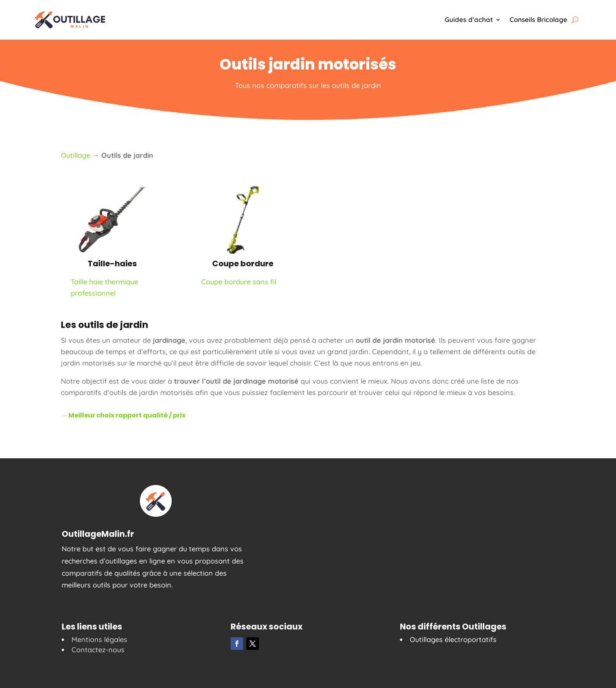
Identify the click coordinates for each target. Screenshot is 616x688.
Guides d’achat (469, 19)
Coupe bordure (243, 263)
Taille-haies (112, 263)
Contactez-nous (98, 650)
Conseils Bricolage (538, 19)
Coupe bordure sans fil (239, 282)
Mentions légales (99, 640)
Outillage (76, 155)
